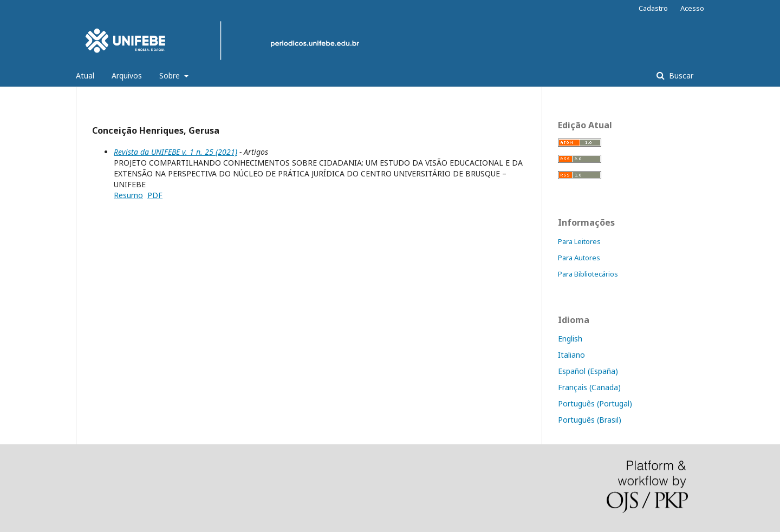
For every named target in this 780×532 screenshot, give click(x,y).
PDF (155, 195)
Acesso (692, 8)
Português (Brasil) (590, 420)
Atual (85, 75)
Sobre (171, 75)
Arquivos (127, 75)
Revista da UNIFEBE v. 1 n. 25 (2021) (175, 152)
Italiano (571, 355)
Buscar (680, 75)
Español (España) (588, 371)
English (570, 339)
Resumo (128, 195)
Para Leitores (579, 241)
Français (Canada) (589, 387)
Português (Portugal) (595, 403)
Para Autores (579, 258)
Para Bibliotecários (588, 274)
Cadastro (653, 8)
